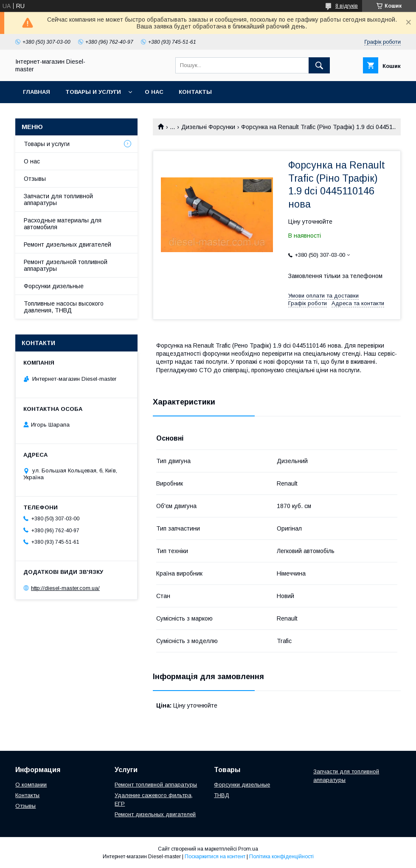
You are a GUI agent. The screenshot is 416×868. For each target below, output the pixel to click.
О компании (31, 785)
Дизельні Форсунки (208, 127)
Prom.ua (248, 849)
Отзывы (35, 179)
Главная (37, 92)
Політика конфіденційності (281, 857)
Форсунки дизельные (54, 286)
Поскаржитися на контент (215, 857)
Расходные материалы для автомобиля (63, 224)
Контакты (195, 92)
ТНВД (222, 795)
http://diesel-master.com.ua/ (65, 588)
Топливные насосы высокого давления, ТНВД (64, 307)
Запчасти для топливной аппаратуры (58, 199)
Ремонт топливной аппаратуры (156, 785)
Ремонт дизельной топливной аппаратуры (66, 265)
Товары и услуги (93, 92)
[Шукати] (319, 65)
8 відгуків (347, 6)
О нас (154, 92)
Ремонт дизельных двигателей (67, 244)
